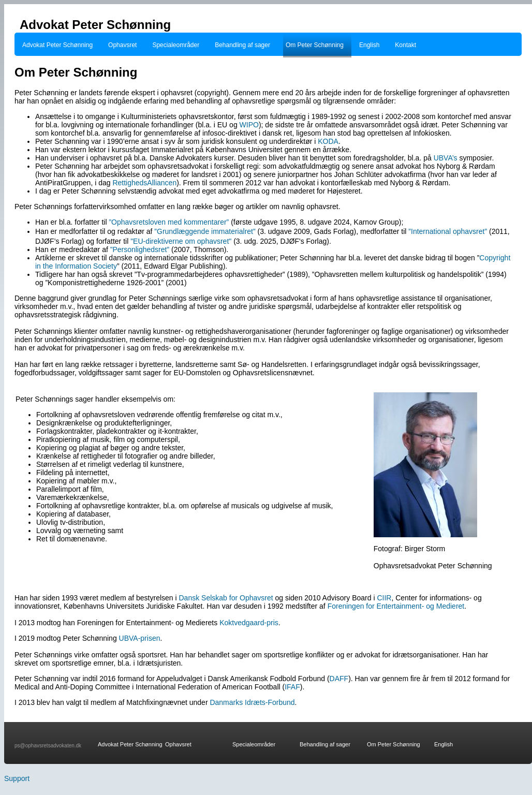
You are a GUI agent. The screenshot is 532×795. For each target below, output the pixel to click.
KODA (328, 141)
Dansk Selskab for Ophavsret (227, 598)
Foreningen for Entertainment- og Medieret (396, 606)
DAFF (339, 679)
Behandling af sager (242, 45)
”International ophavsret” (448, 231)
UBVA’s (447, 158)
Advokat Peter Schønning (57, 45)
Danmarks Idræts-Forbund (252, 702)
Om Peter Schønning (315, 45)
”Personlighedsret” (140, 249)
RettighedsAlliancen (144, 183)
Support (17, 778)
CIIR (384, 598)
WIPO (249, 125)
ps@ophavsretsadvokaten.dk (48, 746)
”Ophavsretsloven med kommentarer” (169, 222)
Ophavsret (122, 45)
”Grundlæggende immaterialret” (205, 231)
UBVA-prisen (140, 638)
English (369, 45)
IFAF (292, 687)
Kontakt (405, 45)
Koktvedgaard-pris (249, 623)
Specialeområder (176, 45)
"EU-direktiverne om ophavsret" (181, 241)
